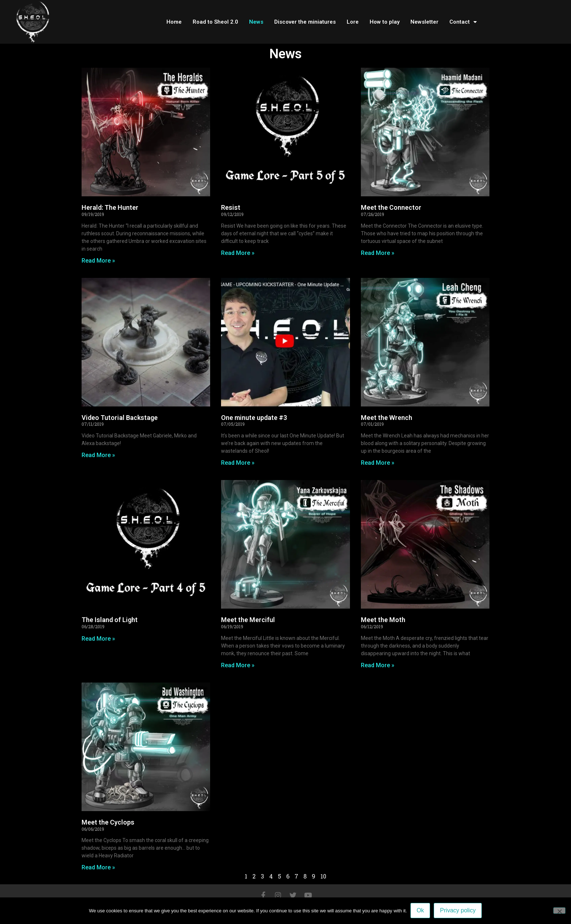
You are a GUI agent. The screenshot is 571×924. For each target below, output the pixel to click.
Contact (463, 22)
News (256, 22)
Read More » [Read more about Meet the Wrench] (378, 463)
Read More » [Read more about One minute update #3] (238, 463)
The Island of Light (110, 620)
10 (323, 876)
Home (174, 22)
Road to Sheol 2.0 (215, 22)
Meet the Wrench (387, 418)
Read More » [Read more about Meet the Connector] (378, 253)
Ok (421, 911)
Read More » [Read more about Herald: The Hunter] (98, 261)
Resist (231, 207)
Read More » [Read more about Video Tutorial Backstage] (98, 455)
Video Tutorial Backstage (120, 418)
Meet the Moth (383, 620)
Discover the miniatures (305, 22)
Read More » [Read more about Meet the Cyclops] (98, 867)
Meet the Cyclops (108, 822)
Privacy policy (458, 911)
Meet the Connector (391, 207)
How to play (385, 22)
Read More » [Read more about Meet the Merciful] (238, 665)
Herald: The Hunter (110, 207)
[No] (559, 911)
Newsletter (424, 22)
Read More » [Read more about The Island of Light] (98, 639)
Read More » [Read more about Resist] (238, 253)
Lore (353, 22)
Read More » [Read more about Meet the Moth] (378, 665)
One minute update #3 (254, 418)
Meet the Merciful (248, 620)
